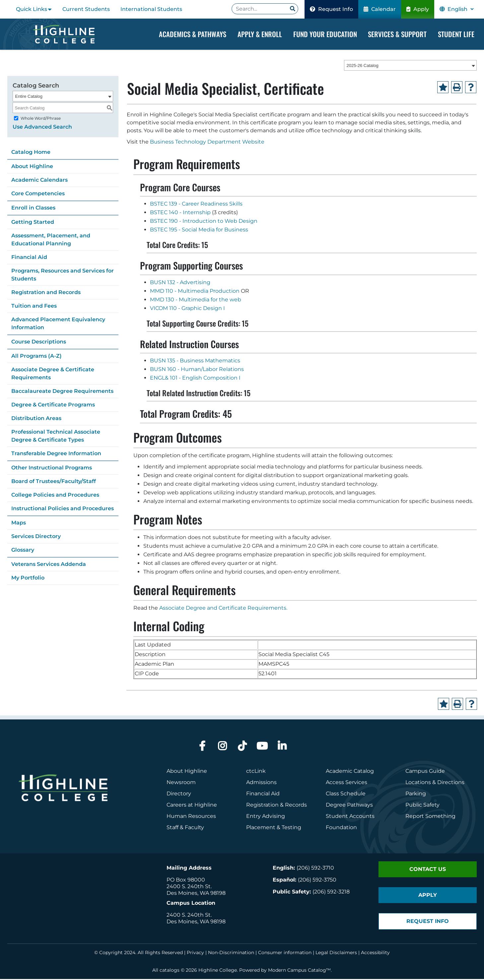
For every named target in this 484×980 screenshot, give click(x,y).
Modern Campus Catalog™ (299, 971)
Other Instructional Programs (52, 468)
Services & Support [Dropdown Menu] (397, 34)
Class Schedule (346, 795)
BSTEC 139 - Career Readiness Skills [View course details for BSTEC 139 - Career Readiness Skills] (196, 205)
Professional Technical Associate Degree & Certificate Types (56, 436)
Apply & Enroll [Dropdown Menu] (260, 34)
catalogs (170, 971)
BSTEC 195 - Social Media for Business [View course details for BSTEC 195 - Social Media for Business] (199, 231)
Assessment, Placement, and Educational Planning (51, 240)
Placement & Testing (274, 828)
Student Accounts (350, 817)
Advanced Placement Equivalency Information (58, 324)
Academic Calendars (39, 181)
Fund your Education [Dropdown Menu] (325, 34)
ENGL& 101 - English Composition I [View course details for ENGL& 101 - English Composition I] (195, 379)
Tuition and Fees (34, 306)
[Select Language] (460, 9)
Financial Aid (29, 258)
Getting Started (33, 223)
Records (296, 806)
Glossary (23, 551)
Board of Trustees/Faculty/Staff (54, 482)
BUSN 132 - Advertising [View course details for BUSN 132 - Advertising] (180, 283)
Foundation (341, 828)
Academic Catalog (350, 772)
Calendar (380, 9)
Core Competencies (38, 194)
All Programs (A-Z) (36, 357)
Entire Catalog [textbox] (29, 97)
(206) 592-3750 (317, 881)
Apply (418, 9)
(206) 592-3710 (315, 869)
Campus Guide (425, 772)
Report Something (430, 817)
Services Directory (36, 537)
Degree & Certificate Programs (53, 405)
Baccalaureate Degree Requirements (62, 392)
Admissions (262, 783)
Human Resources (191, 817)
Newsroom (181, 783)
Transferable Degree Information (56, 454)
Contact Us (428, 870)
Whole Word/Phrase (41, 119)
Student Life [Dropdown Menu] (456, 34)
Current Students (86, 9)
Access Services (346, 783)
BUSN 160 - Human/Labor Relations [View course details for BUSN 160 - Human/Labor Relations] (197, 370)
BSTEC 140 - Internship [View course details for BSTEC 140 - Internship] (180, 213)
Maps (19, 523)
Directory (179, 795)
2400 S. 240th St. (189, 887)
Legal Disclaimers (336, 953)
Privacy (195, 953)
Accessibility (375, 953)
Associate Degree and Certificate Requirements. (223, 609)
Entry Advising (266, 817)
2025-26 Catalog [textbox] (363, 66)
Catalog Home (31, 153)
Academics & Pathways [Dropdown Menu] (193, 34)
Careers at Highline (192, 806)
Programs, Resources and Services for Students (63, 275)
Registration (262, 806)
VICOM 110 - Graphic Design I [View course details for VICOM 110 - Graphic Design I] (187, 309)
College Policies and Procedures (55, 495)
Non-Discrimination (231, 953)
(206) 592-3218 (331, 893)
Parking (416, 795)
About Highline (32, 167)
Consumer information (285, 953)
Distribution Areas (36, 419)
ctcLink (256, 772)
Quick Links (32, 9)
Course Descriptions (39, 342)
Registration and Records (46, 293)
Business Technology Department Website (207, 143)
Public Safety (422, 806)
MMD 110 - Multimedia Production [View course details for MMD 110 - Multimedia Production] (195, 292)
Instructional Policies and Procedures (63, 509)
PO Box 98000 (186, 881)
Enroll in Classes (33, 208)
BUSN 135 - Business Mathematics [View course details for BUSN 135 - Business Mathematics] (195, 362)
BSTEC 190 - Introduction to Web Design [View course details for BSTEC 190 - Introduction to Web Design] (204, 222)
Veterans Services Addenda (49, 565)
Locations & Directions (435, 783)
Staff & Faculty (185, 828)
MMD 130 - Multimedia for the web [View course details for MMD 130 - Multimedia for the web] (196, 300)
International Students (151, 9)
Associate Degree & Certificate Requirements (53, 374)
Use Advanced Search (42, 127)
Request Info (331, 9)
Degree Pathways (349, 806)
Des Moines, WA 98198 (196, 894)
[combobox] (410, 66)
